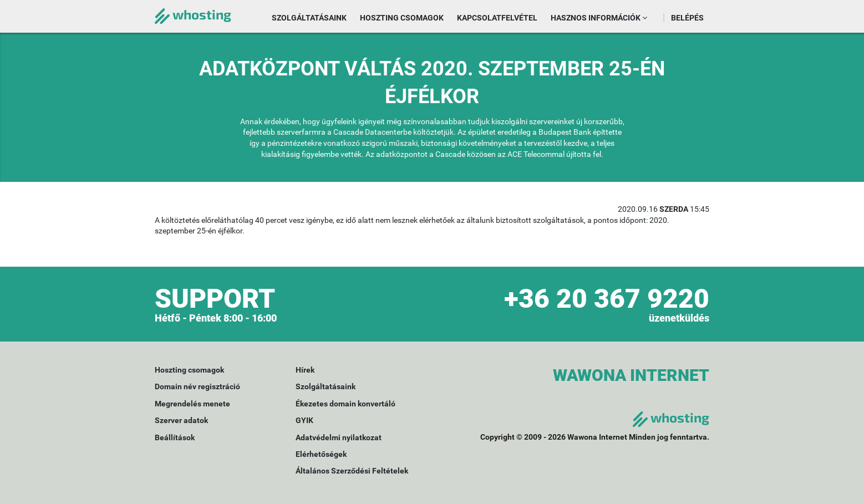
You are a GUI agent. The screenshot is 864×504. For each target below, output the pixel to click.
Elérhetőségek (321, 454)
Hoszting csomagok (402, 18)
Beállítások (175, 437)
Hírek (305, 370)
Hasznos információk (599, 18)
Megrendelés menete (192, 404)
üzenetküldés (679, 318)
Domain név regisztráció (197, 386)
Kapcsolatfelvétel (497, 18)
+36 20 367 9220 (607, 299)
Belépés (687, 18)
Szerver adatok (181, 420)
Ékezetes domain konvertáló (345, 404)
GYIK (304, 420)
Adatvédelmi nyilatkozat (339, 437)
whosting (193, 14)
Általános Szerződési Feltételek (352, 471)
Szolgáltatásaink (309, 18)
